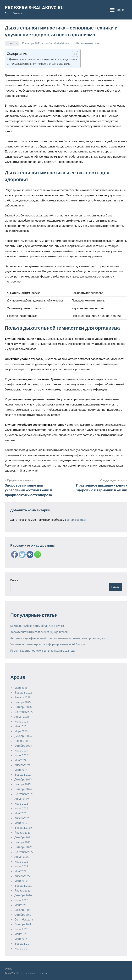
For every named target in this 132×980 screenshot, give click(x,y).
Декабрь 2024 (23, 736)
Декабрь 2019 (23, 910)
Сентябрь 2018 (24, 919)
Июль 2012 (21, 948)
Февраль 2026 (23, 692)
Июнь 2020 (21, 900)
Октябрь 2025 (23, 707)
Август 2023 (22, 799)
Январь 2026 (22, 697)
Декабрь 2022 (23, 837)
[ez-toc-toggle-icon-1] (73, 54)
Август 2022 (22, 857)
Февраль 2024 (23, 774)
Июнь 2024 (21, 755)
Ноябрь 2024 (23, 741)
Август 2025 (22, 717)
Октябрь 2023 (23, 789)
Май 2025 (20, 726)
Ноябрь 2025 (23, 702)
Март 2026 (21, 688)
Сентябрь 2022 (24, 852)
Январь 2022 (23, 890)
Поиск (14, 580)
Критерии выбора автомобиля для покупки (37, 626)
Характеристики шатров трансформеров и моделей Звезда (48, 644)
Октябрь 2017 (23, 924)
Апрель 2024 (22, 765)
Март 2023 (21, 823)
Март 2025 (21, 731)
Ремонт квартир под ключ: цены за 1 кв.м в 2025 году (43, 650)
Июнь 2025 (21, 721)
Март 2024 (21, 770)
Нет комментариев (88, 43)
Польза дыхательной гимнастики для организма (40, 64)
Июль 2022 (21, 861)
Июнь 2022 (21, 866)
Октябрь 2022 (23, 847)
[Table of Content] (75, 54)
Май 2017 (20, 934)
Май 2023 (20, 813)
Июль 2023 (21, 803)
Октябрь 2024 (23, 746)
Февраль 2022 (23, 886)
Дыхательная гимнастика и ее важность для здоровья (43, 59)
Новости (12, 43)
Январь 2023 (22, 832)
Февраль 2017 (23, 944)
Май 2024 (20, 760)
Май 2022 (20, 871)
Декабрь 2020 (23, 895)
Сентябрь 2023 (24, 794)
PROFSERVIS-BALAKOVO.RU (35, 7)
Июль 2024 (21, 750)
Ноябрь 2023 (23, 784)
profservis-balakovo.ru (58, 43)
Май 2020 (20, 905)
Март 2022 (21, 881)
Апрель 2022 (22, 876)
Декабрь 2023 (23, 779)
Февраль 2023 (23, 828)
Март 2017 (21, 939)
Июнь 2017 (21, 929)
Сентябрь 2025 (24, 712)
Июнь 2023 (21, 808)
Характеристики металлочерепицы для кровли (40, 632)
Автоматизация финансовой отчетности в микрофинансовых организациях (58, 638)
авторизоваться (76, 520)
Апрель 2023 (22, 818)
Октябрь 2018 (23, 915)
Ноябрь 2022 (23, 842)
